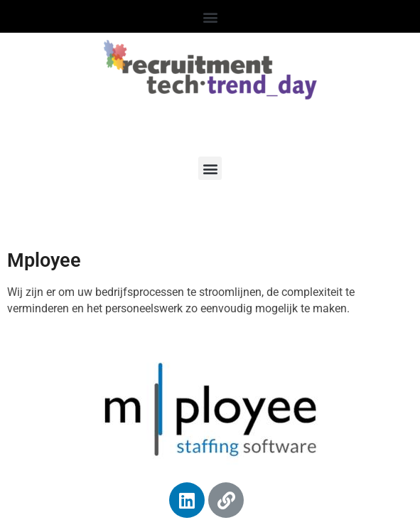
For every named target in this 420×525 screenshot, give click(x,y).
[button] (210, 17)
